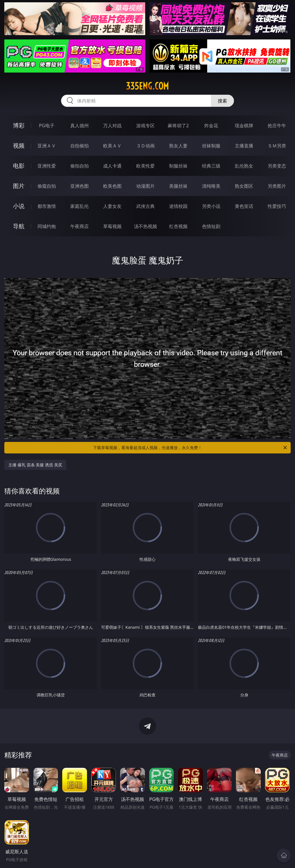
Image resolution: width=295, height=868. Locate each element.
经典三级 (211, 166)
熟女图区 (244, 186)
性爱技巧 (277, 206)
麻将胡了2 (178, 126)
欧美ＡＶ (112, 146)
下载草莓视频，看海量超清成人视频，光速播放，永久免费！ (190, 448)
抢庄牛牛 (277, 126)
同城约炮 (47, 226)
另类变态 (277, 166)
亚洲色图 (80, 186)
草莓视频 (112, 226)
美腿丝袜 (178, 186)
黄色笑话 (244, 206)
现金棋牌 (244, 126)
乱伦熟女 (244, 166)
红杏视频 (178, 226)
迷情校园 (178, 206)
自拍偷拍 (80, 146)
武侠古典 (145, 206)
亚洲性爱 (47, 166)
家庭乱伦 (80, 206)
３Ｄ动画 (145, 146)
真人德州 (80, 126)
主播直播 (244, 146)
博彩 (19, 125)
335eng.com (147, 86)
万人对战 (112, 126)
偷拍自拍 (80, 166)
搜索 (222, 101)
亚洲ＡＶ (47, 146)
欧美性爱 (145, 166)
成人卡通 (112, 166)
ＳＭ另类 (277, 146)
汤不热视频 (145, 226)
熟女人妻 (178, 146)
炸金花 (211, 126)
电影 (19, 166)
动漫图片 (145, 186)
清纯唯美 (211, 186)
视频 (19, 146)
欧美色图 (112, 186)
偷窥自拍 (47, 186)
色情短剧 (211, 226)
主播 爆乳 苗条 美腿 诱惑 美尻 (35, 465)
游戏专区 (145, 126)
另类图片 (277, 186)
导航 (19, 226)
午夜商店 (80, 226)
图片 (19, 186)
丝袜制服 (211, 146)
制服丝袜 (178, 166)
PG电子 (47, 126)
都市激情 (47, 206)
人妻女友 (112, 206)
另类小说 (211, 206)
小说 (19, 206)
